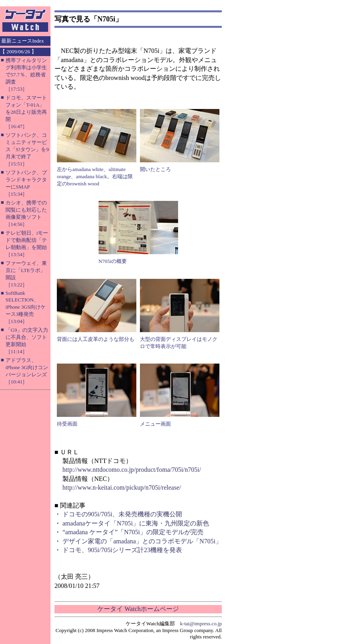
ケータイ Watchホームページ (138, 609)
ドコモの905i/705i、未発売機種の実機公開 (122, 514)
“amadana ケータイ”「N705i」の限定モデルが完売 (133, 532)
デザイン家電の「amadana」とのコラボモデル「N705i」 (142, 541)
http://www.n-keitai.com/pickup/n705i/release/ (122, 487)
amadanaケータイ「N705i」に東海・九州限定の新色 (136, 523)
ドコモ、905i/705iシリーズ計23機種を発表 (122, 550)
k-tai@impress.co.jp (201, 624)
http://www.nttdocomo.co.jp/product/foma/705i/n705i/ (132, 470)
